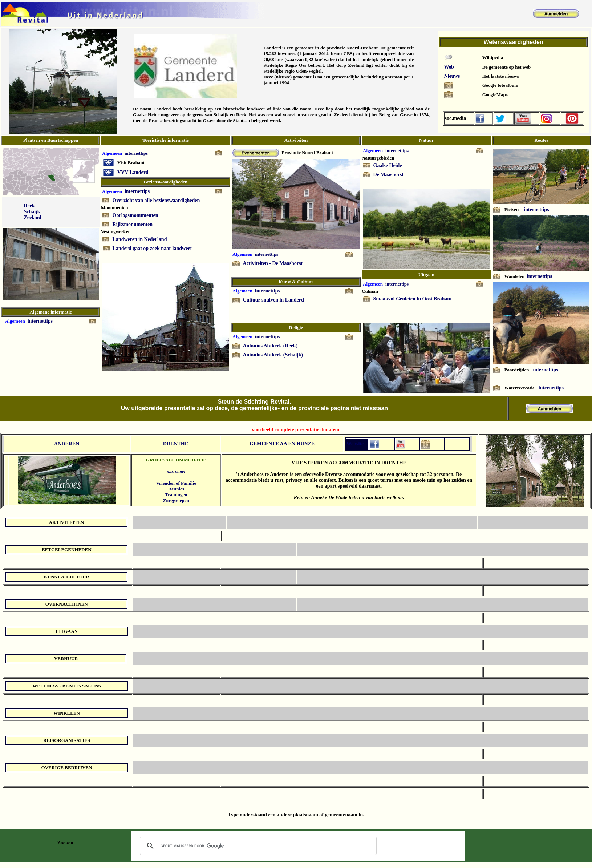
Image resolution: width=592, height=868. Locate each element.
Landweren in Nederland (140, 239)
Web (449, 67)
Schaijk (32, 212)
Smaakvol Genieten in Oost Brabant (413, 299)
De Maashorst (389, 175)
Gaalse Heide (388, 165)
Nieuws (452, 76)
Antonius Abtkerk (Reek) (270, 346)
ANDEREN (67, 444)
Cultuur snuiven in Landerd (273, 300)
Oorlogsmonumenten (135, 215)
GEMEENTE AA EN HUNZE (282, 444)
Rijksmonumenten (133, 224)
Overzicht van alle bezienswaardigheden (156, 200)
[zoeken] (257, 846)
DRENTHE (176, 444)
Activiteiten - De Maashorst (273, 263)
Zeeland (32, 217)
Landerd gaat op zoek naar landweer (153, 248)
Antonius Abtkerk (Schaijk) (273, 355)
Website (355, 444)
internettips (40, 321)
